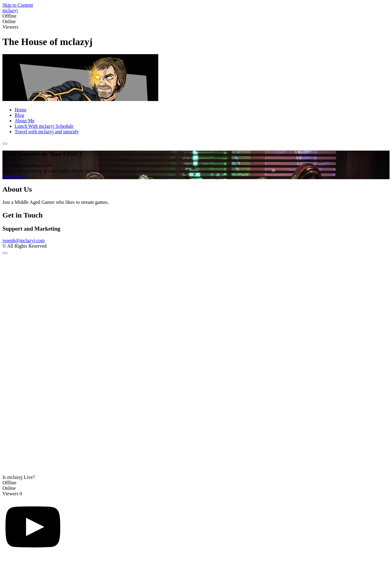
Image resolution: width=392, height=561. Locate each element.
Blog (19, 115)
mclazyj (10, 10)
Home (21, 110)
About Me (24, 121)
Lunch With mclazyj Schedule (44, 126)
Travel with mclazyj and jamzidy (47, 132)
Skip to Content (18, 5)
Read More (13, 176)
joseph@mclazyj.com (24, 240)
